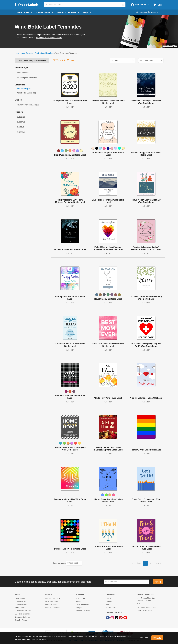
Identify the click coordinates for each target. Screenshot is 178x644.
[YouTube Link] (125, 617)
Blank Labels (20, 598)
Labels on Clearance (23, 614)
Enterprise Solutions (22, 617)
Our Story (110, 598)
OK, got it (157, 638)
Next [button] (158, 563)
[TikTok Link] (117, 617)
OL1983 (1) (21, 132)
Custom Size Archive (23, 611)
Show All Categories (23, 89)
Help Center (80, 598)
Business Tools (51, 604)
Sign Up (158, 582)
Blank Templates (23, 73)
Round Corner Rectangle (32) (28, 105)
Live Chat (142, 12)
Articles (78, 601)
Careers (109, 601)
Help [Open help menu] (87, 12)
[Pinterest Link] (121, 617)
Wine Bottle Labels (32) (26, 93)
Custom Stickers (21, 604)
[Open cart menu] (158, 5)
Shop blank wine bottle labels (49, 38)
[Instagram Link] (112, 617)
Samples (79, 608)
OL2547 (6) (21, 122)
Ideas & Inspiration (52, 608)
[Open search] (123, 5)
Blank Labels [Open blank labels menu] (24, 12)
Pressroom (110, 604)
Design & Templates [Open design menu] (68, 12)
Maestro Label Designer (54, 598)
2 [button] (151, 563)
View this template (170, 46)
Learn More (143, 638)
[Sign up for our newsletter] (126, 582)
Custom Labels (20, 601)
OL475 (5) (21, 127)
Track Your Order (82, 604)
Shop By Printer (21, 620)
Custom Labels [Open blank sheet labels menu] (45, 12)
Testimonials (111, 608)
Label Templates (27, 53)
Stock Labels (20, 608)
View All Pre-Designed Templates (32, 61)
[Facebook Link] (108, 617)
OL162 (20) (21, 117)
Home (17, 53)
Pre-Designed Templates (44, 53)
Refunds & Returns (83, 611)
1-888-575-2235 (156, 12)
